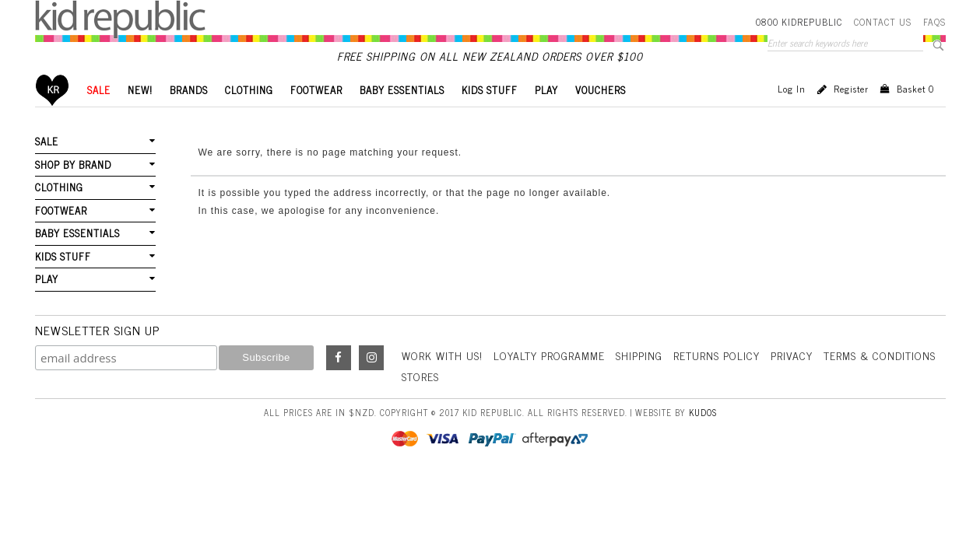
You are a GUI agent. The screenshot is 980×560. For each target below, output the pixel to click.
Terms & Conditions (880, 355)
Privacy (792, 355)
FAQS (934, 22)
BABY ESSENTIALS (402, 90)
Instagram (371, 358)
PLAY (546, 90)
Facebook (339, 358)
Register (851, 89)
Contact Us (883, 22)
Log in (792, 89)
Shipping (639, 355)
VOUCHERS (601, 90)
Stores (420, 376)
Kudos (703, 412)
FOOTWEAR (316, 90)
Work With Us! (442, 355)
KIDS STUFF (490, 90)
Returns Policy (717, 355)
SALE (99, 90)
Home (53, 90)
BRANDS (189, 90)
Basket (915, 89)
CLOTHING (249, 90)
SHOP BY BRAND (73, 164)
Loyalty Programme (549, 355)
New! (140, 90)
